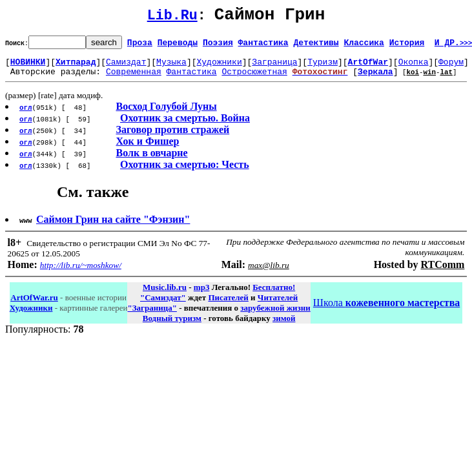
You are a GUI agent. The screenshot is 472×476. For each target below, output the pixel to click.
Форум (451, 67)
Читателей (278, 305)
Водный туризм (172, 326)
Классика (364, 46)
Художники (219, 67)
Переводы (178, 46)
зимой (284, 326)
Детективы (316, 46)
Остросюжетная (254, 79)
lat (446, 79)
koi (413, 79)
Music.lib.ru (165, 295)
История (407, 46)
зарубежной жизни (275, 316)
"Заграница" (152, 316)
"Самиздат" (163, 305)
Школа (386, 310)
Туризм (323, 67)
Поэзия (218, 46)
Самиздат (126, 67)
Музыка (171, 67)
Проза (140, 46)
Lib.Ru (172, 18)
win (429, 79)
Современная (134, 79)
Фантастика (263, 46)
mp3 (202, 295)
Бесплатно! (274, 295)
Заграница (274, 67)
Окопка (414, 67)
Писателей (228, 305)
